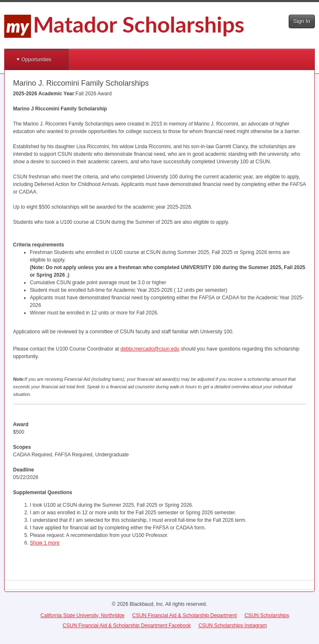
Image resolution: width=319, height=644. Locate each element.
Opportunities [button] (36, 60)
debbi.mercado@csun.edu (150, 349)
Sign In (302, 21)
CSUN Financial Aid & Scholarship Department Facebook (127, 626)
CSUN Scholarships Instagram (233, 626)
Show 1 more (45, 543)
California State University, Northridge (82, 615)
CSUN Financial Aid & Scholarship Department (185, 615)
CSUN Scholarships (267, 615)
